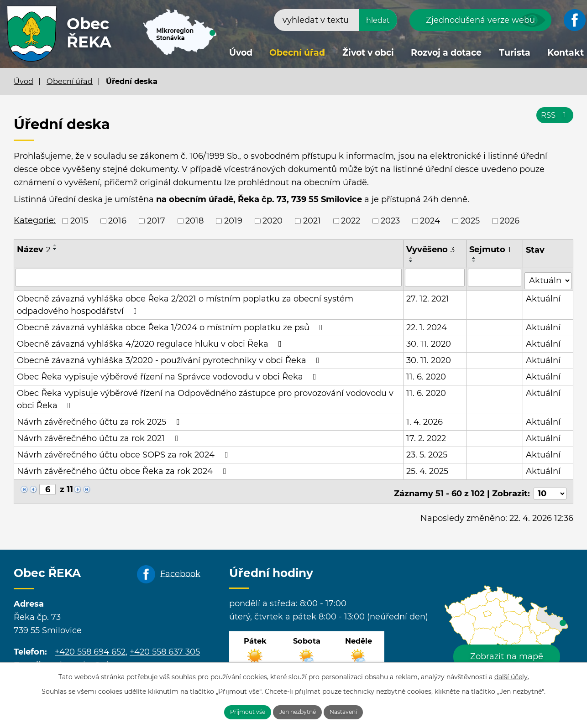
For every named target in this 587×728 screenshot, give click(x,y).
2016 (117, 221)
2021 (312, 221)
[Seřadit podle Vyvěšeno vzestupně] (412, 258)
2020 (273, 221)
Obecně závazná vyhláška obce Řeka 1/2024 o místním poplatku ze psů (172, 324)
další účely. (512, 675)
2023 (390, 221)
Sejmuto (491, 250)
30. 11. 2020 (429, 341)
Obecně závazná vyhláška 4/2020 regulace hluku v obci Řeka (151, 341)
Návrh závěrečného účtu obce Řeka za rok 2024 (123, 468)
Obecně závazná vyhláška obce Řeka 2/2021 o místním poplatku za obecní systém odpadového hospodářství (185, 302)
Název (34, 250)
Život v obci (368, 53)
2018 (194, 221)
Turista (515, 53)
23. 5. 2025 (427, 452)
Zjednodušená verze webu (480, 20)
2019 (233, 221)
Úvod (241, 53)
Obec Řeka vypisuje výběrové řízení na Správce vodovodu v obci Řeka (168, 374)
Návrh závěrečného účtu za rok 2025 (100, 419)
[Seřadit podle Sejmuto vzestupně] (475, 258)
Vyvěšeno (431, 250)
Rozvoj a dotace (446, 53)
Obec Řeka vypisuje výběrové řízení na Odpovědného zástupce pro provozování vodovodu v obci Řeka (205, 396)
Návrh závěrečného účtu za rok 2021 (99, 435)
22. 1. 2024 (427, 324)
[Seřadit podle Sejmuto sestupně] (475, 261)
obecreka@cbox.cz (93, 658)
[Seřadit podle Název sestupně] (55, 249)
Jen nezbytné (299, 711)
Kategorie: (35, 220)
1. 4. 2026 (425, 419)
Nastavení (356, 711)
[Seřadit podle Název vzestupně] (55, 245)
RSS (553, 120)
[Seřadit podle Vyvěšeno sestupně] (412, 261)
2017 (156, 221)
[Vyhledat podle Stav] (548, 277)
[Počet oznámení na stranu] (550, 487)
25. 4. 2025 (428, 468)
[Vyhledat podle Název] (209, 277)
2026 (510, 221)
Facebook (180, 567)
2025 (470, 221)
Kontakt (566, 53)
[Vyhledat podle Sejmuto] (495, 277)
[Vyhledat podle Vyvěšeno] (435, 277)
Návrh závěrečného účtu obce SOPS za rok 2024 (124, 452)
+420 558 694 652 (90, 645)
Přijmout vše (236, 711)
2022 (351, 221)
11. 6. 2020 (427, 374)
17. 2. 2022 (427, 435)
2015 (79, 221)
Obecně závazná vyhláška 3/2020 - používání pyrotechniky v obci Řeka (170, 357)
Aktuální (544, 296)
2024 (430, 221)
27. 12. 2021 (428, 296)
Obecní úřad (297, 53)
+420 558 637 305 (165, 645)
